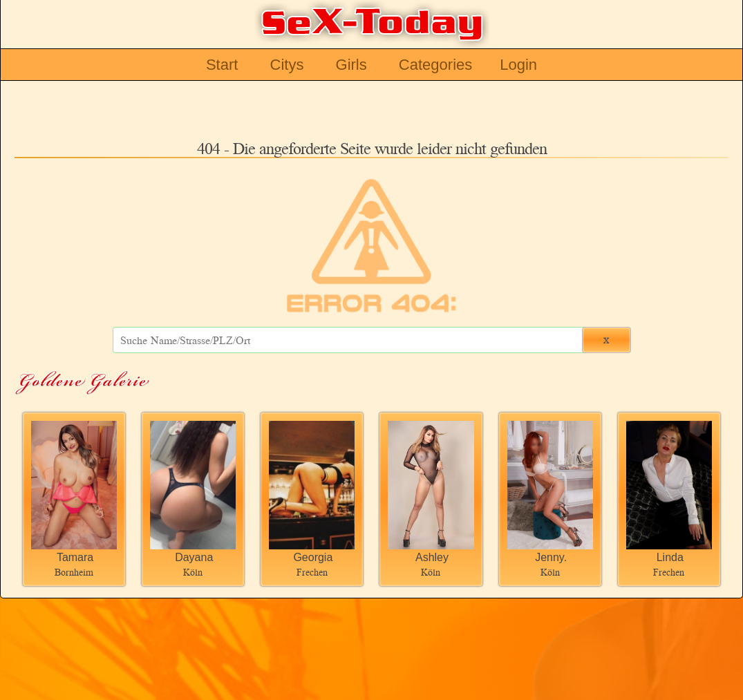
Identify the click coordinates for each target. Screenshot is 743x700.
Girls (351, 65)
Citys (287, 65)
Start (222, 65)
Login (518, 65)
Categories (435, 65)
